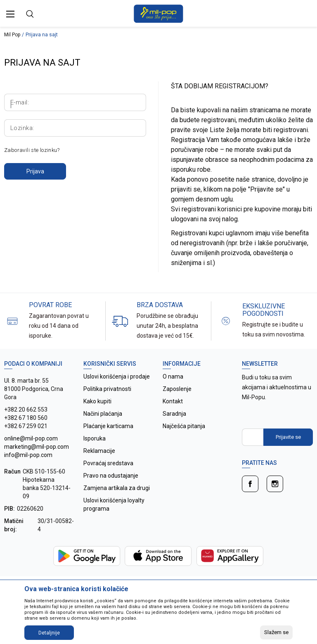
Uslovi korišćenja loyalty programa (114, 504)
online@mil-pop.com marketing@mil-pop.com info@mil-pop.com (37, 447)
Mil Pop (12, 35)
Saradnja (174, 414)
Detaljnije (49, 633)
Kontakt (173, 401)
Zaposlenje (177, 389)
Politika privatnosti (107, 389)
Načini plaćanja (103, 414)
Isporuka (95, 438)
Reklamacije (99, 451)
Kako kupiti (97, 401)
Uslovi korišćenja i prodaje (117, 376)
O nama (173, 376)
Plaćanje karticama (108, 426)
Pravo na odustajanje (111, 476)
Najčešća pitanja (184, 426)
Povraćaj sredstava (108, 463)
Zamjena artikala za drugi (117, 488)
